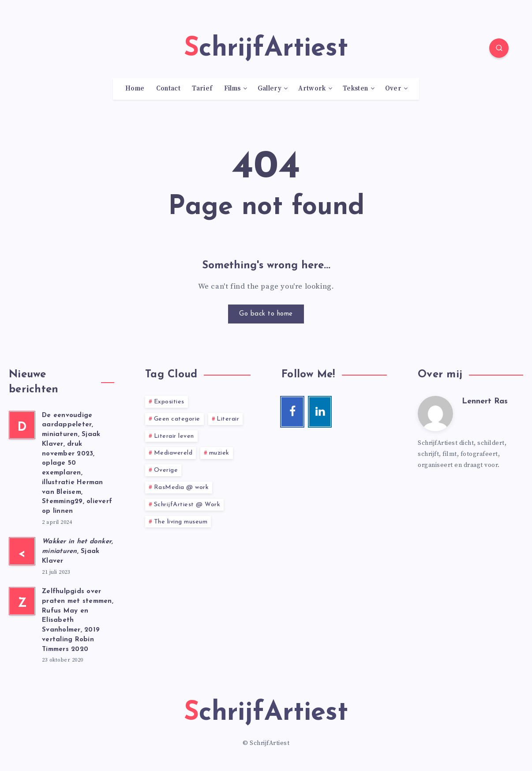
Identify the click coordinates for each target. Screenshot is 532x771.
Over (393, 89)
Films (232, 89)
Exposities (169, 402)
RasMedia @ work (182, 487)
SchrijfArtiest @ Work (187, 505)
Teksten (355, 89)
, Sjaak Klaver (77, 551)
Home (135, 89)
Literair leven (174, 436)
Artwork (312, 89)
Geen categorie (177, 419)
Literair (228, 419)
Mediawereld (173, 453)
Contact (168, 89)
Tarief (202, 89)
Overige (166, 470)
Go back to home (266, 314)
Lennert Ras (485, 401)
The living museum (181, 522)
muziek (219, 453)
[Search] (499, 48)
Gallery (270, 89)
